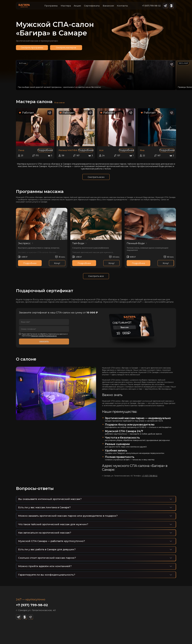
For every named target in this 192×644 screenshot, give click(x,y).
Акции (77, 6)
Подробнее (45, 150)
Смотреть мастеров (66, 48)
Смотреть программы (32, 48)
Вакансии (108, 6)
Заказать (44, 342)
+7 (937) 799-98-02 (151, 6)
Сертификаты (92, 6)
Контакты (122, 6)
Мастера (66, 6)
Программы (51, 6)
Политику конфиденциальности (44, 336)
